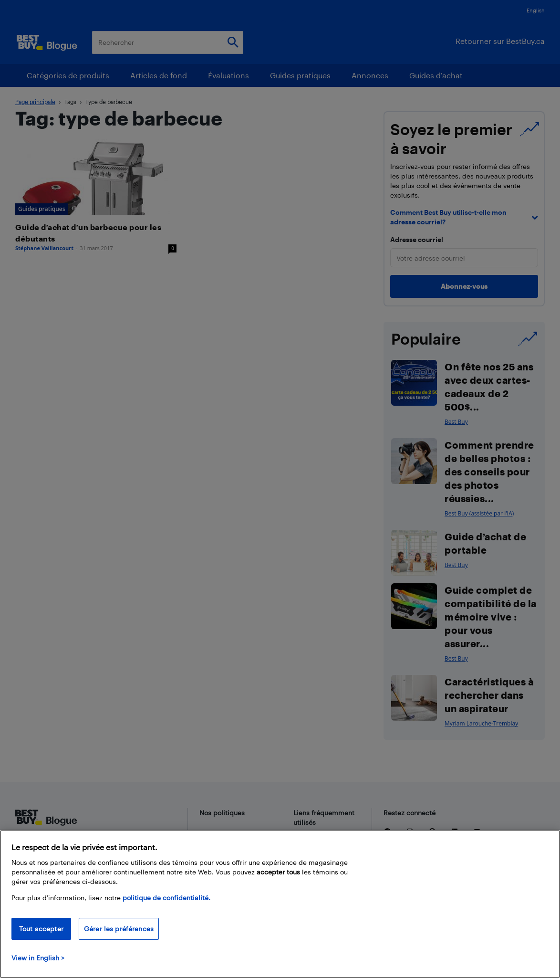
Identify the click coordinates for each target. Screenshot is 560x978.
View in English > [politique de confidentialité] (38, 958)
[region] (280, 904)
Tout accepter (41, 929)
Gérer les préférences (119, 929)
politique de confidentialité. (166, 898)
